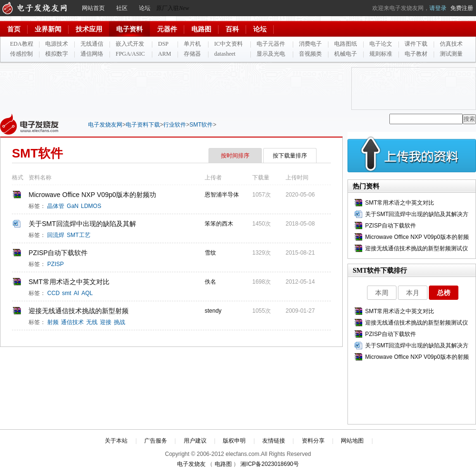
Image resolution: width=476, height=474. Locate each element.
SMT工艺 (78, 235)
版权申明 (234, 441)
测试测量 (451, 54)
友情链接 (274, 441)
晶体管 (56, 206)
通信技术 (72, 322)
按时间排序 (235, 156)
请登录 (438, 8)
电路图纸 (346, 44)
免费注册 (462, 8)
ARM (164, 54)
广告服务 (156, 441)
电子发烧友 (191, 464)
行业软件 (175, 125)
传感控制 (21, 54)
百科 (232, 29)
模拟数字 (57, 54)
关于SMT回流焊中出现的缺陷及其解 (82, 224)
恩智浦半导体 (223, 195)
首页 (14, 29)
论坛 (145, 8)
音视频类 (310, 54)
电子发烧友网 (105, 125)
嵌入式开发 (130, 44)
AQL (87, 293)
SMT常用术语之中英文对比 (69, 282)
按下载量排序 (290, 156)
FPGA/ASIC (130, 54)
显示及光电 (271, 54)
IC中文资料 (228, 44)
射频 (53, 322)
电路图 (201, 29)
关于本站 (116, 441)
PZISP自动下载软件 (58, 253)
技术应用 (89, 29)
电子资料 (129, 29)
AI (76, 293)
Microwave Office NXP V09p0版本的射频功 (92, 195)
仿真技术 (451, 44)
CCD (53, 293)
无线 (92, 322)
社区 (122, 8)
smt (66, 293)
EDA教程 (22, 44)
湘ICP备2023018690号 (270, 464)
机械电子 (346, 54)
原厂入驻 (173, 8)
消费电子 (310, 44)
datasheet (225, 54)
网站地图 (352, 441)
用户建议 (195, 441)
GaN (73, 206)
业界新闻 (48, 29)
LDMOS (91, 206)
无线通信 (92, 44)
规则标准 (381, 54)
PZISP (55, 264)
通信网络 (92, 54)
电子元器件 (271, 44)
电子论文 (381, 44)
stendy (214, 311)
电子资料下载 (143, 125)
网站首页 (93, 8)
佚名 (211, 282)
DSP (163, 44)
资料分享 (313, 441)
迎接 (106, 322)
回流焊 (56, 235)
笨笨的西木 (220, 224)
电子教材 (416, 54)
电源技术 (57, 44)
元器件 (167, 29)
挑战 (119, 322)
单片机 (192, 44)
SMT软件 (201, 125)
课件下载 (416, 44)
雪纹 (211, 253)
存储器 (192, 54)
